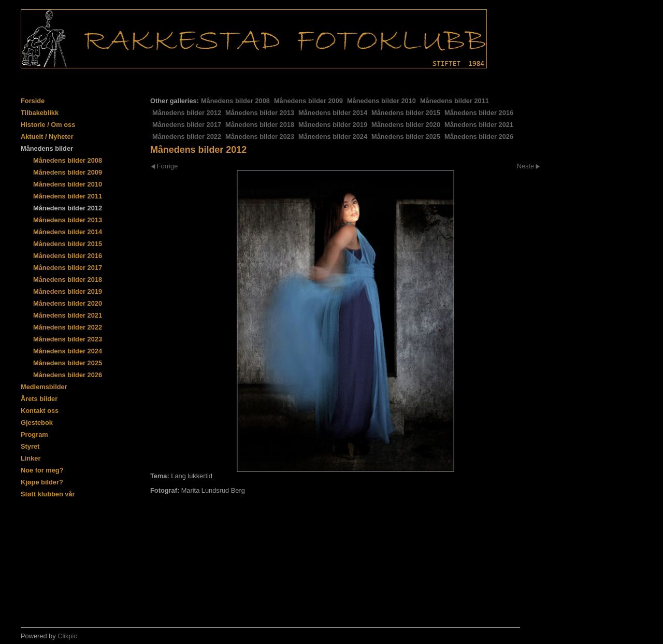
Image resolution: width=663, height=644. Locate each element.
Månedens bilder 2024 (333, 137)
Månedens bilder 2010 (381, 101)
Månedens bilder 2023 (260, 137)
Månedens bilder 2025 (406, 137)
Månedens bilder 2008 (235, 101)
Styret (30, 446)
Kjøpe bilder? (42, 482)
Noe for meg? (42, 470)
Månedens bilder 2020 (406, 125)
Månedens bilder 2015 (406, 113)
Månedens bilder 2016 (479, 113)
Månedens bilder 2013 (260, 113)
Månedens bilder (47, 148)
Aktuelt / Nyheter (47, 137)
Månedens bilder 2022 (187, 137)
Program (34, 434)
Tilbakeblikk (40, 113)
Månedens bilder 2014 (333, 113)
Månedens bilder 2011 (455, 101)
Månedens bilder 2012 (187, 113)
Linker (31, 458)
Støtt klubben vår (48, 494)
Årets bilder (39, 399)
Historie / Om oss (48, 125)
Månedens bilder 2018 (260, 125)
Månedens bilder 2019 (333, 125)
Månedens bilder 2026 (479, 137)
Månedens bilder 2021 (479, 125)
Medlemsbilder (44, 387)
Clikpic (67, 636)
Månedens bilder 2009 (308, 101)
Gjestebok (37, 423)
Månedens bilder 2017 (187, 125)
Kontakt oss (40, 411)
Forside (33, 101)
